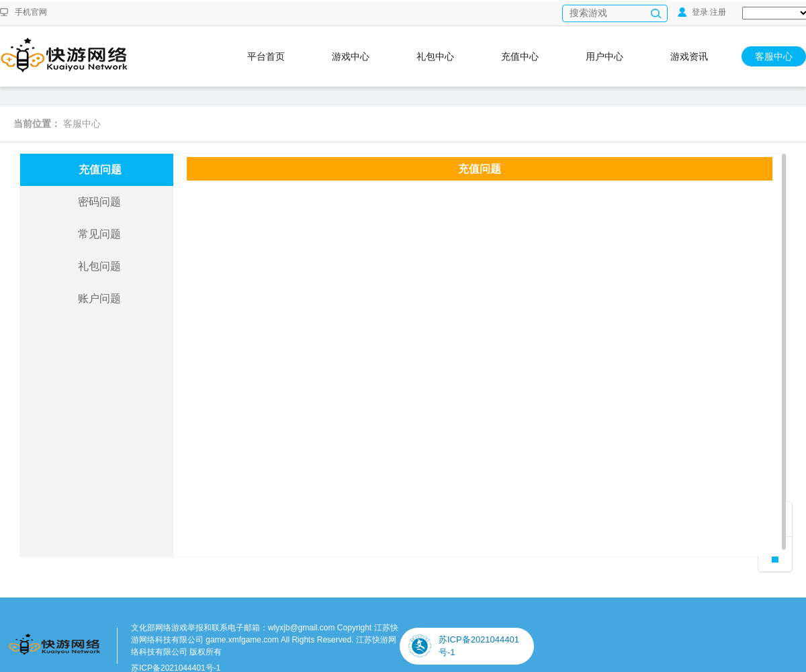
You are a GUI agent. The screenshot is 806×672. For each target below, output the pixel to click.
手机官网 (31, 12)
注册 (718, 12)
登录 (693, 12)
